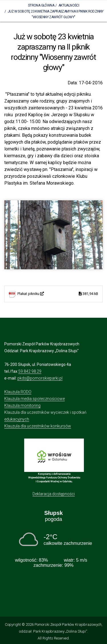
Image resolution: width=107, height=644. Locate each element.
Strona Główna (41, 5)
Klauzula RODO (18, 392)
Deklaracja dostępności (54, 494)
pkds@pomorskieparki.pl (40, 378)
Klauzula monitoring (22, 405)
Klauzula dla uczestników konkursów (38, 426)
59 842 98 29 (30, 371)
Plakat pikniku (58, 294)
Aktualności (69, 5)
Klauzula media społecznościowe (35, 399)
